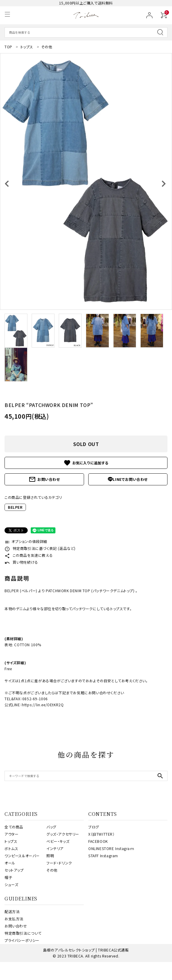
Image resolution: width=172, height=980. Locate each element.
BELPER (15, 507)
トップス (11, 841)
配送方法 (12, 911)
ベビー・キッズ (58, 841)
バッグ (51, 827)
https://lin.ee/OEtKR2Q (43, 705)
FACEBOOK (98, 841)
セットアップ (14, 870)
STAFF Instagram (103, 856)
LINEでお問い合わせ (128, 479)
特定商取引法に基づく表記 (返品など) (40, 548)
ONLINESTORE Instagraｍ (111, 848)
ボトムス (11, 848)
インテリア (55, 848)
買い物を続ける (21, 562)
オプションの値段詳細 (26, 541)
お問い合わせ (44, 479)
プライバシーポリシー (22, 940)
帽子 (8, 877)
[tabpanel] (86, 182)
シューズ (11, 884)
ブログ (94, 827)
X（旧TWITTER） (102, 834)
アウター (11, 834)
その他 (52, 870)
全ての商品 (14, 827)
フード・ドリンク (59, 863)
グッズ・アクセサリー (63, 834)
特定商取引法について (23, 933)
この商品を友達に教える (29, 555)
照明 (50, 856)
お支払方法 (14, 919)
